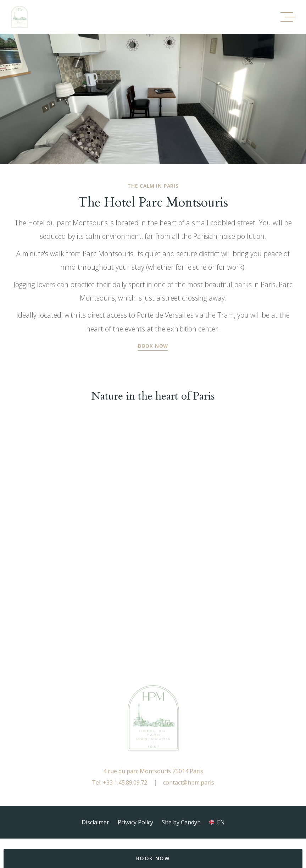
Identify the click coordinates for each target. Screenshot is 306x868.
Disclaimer (95, 822)
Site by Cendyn (181, 822)
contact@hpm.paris (189, 782)
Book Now (153, 346)
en (221, 822)
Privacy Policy (135, 822)
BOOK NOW (153, 858)
